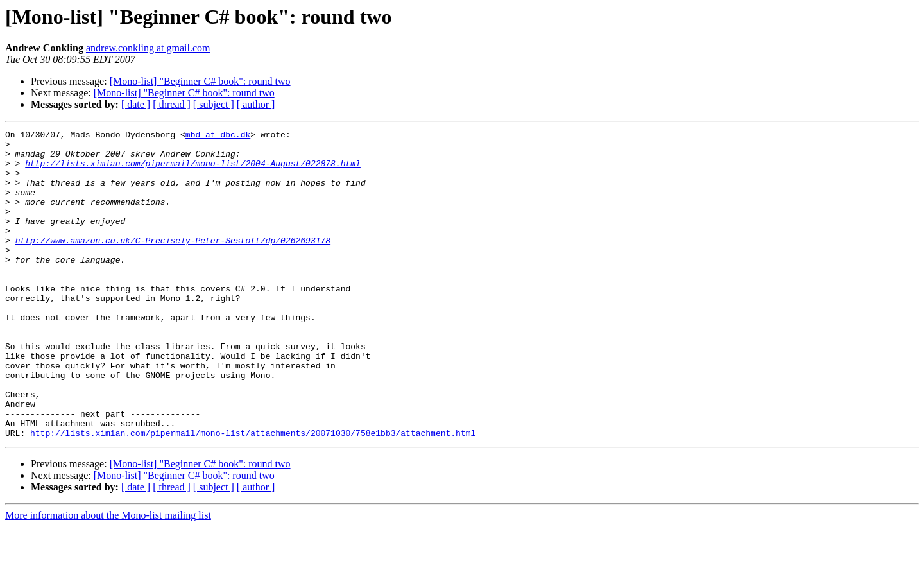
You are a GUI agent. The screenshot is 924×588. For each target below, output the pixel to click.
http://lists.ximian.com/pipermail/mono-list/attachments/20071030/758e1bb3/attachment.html (253, 494)
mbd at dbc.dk (218, 136)
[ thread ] (172, 104)
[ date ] (136, 104)
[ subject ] (214, 104)
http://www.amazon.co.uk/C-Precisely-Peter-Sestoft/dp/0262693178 (173, 263)
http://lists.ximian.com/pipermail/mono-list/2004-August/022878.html (193, 171)
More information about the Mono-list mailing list (108, 577)
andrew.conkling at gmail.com (148, 48)
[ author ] (256, 104)
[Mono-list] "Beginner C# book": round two (200, 81)
